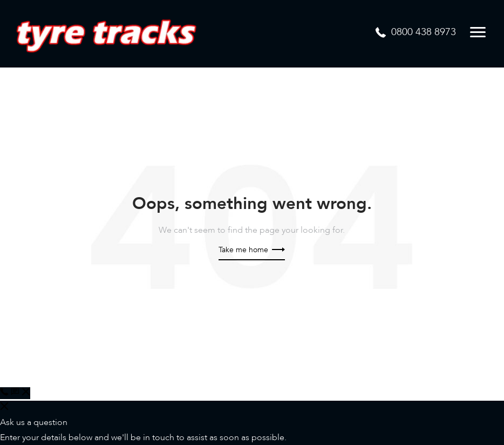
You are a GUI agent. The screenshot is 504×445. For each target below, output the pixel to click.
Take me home (252, 250)
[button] (21, 393)
